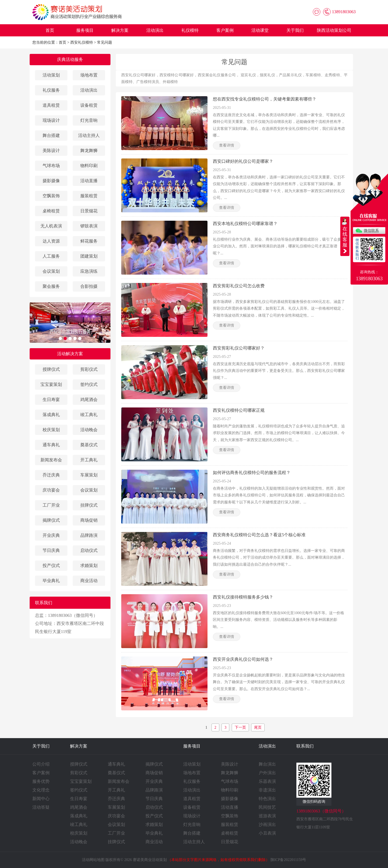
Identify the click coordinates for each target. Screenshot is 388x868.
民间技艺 (267, 807)
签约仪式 (89, 384)
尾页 (258, 727)
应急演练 (89, 271)
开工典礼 (89, 460)
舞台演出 (267, 764)
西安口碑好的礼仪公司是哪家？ (243, 161)
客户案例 (225, 30)
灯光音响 (89, 120)
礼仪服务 (51, 90)
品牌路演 (89, 535)
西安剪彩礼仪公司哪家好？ (239, 348)
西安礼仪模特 (82, 42)
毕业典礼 (51, 581)
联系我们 (305, 746)
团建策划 (89, 256)
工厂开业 (51, 505)
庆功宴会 (51, 490)
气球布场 (51, 166)
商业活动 (89, 581)
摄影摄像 (51, 181)
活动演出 (155, 30)
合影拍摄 (89, 286)
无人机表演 (51, 226)
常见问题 (105, 42)
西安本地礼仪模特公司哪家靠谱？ (245, 224)
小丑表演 (267, 833)
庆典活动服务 (70, 59)
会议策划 (51, 271)
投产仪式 (51, 566)
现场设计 (51, 120)
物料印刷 (89, 166)
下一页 (240, 727)
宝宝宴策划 (51, 384)
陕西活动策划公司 (334, 30)
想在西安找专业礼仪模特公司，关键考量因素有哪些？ (265, 99)
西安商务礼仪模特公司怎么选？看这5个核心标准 (259, 535)
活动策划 (51, 75)
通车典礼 (51, 445)
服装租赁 (89, 196)
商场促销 (89, 520)
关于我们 (295, 30)
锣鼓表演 (89, 226)
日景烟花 (89, 211)
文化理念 (41, 790)
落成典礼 (51, 415)
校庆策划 (51, 430)
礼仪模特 (190, 30)
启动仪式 (89, 550)
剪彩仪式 (89, 369)
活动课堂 (260, 30)
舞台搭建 (51, 135)
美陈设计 (51, 151)
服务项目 (85, 30)
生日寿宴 (51, 400)
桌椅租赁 (51, 211)
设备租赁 (89, 105)
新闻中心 (41, 799)
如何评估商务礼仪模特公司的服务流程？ (252, 473)
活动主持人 (89, 135)
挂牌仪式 (89, 505)
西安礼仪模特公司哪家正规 (239, 410)
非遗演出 (267, 790)
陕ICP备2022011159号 (288, 860)
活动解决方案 (70, 354)
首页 (50, 30)
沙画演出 (267, 824)
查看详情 (227, 145)
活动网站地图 (93, 860)
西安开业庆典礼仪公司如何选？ (243, 659)
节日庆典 (51, 550)
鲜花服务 (89, 241)
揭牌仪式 (51, 520)
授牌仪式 (51, 369)
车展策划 (89, 475)
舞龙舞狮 (89, 151)
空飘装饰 (51, 196)
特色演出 (267, 799)
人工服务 (51, 256)
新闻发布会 (51, 460)
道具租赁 (51, 105)
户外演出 (267, 773)
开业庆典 (51, 535)
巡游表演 (267, 816)
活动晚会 (89, 430)
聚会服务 (51, 286)
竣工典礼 (89, 415)
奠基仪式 (89, 445)
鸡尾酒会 (89, 400)
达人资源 (51, 241)
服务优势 (41, 781)
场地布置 (89, 75)
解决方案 (120, 30)
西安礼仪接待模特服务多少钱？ (243, 597)
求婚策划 (89, 566)
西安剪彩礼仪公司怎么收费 (239, 286)
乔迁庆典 (51, 475)
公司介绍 (41, 764)
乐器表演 (267, 781)
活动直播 (89, 181)
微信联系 (371, 231)
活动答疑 (41, 807)
